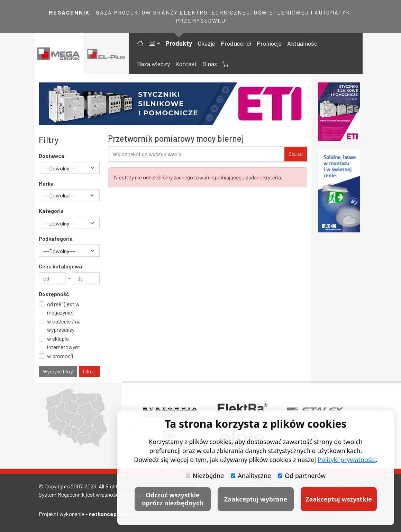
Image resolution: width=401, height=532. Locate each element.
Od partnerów (302, 476)
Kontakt (186, 64)
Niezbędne (205, 476)
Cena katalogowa (60, 266)
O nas (210, 64)
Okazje (206, 43)
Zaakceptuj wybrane (256, 499)
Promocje (269, 43)
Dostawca (52, 156)
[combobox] (69, 168)
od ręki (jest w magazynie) (63, 308)
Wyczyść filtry (58, 371)
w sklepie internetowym (63, 343)
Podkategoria (56, 238)
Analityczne (251, 476)
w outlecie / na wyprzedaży (64, 325)
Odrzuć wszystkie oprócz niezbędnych (172, 499)
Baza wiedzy (153, 64)
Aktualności (303, 43)
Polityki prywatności (347, 460)
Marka (46, 183)
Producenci (236, 43)
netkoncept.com (110, 514)
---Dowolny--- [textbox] (59, 168)
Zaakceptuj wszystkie (339, 499)
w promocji (60, 356)
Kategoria (51, 211)
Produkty (179, 43)
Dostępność (54, 294)
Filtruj (89, 371)
